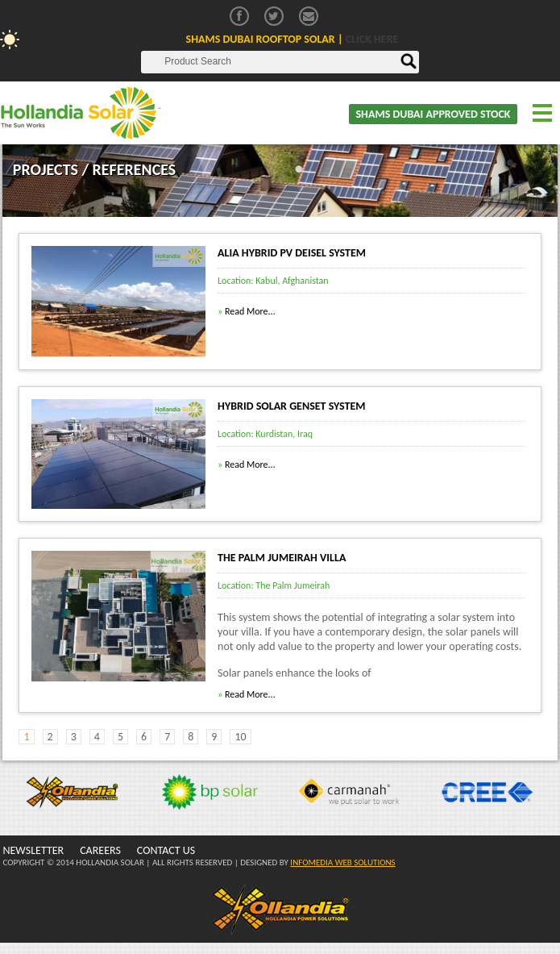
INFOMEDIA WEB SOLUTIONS (342, 862)
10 (240, 737)
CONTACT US (166, 850)
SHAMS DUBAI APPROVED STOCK (433, 114)
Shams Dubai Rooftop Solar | (292, 39)
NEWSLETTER (33, 850)
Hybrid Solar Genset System (292, 406)
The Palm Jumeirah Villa (282, 558)
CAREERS (100, 850)
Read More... (247, 311)
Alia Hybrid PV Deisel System (292, 253)
